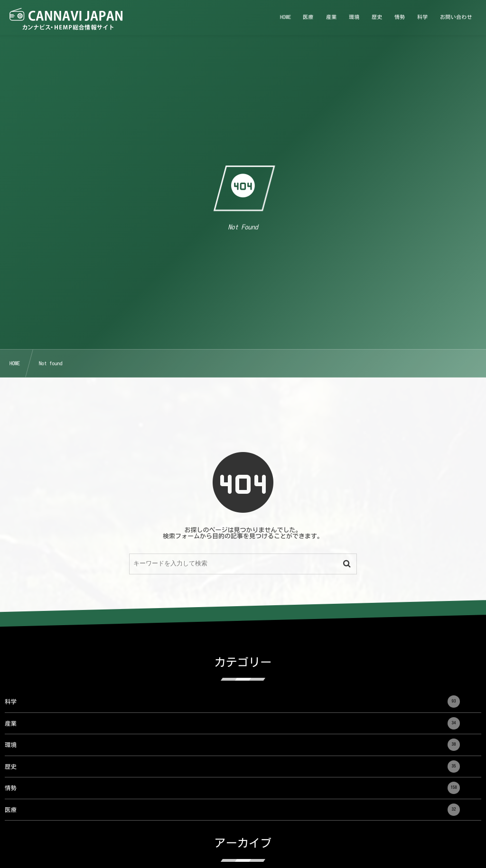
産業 (232, 723)
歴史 (232, 766)
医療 (232, 810)
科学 (232, 702)
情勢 (232, 788)
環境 (232, 745)
